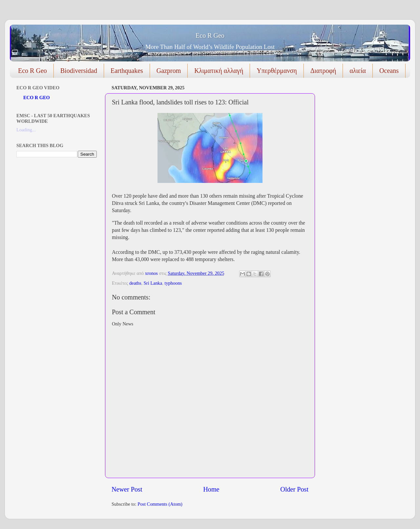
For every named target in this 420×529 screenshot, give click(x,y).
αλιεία (358, 71)
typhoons (173, 283)
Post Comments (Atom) (160, 504)
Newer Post (127, 489)
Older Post (294, 489)
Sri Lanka (153, 283)
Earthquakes (127, 71)
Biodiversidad (79, 71)
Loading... (26, 130)
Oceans (389, 71)
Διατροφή (323, 71)
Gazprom (169, 71)
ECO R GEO (37, 98)
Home (211, 489)
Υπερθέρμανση (277, 71)
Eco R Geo (210, 35)
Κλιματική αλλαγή (219, 71)
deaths (135, 283)
